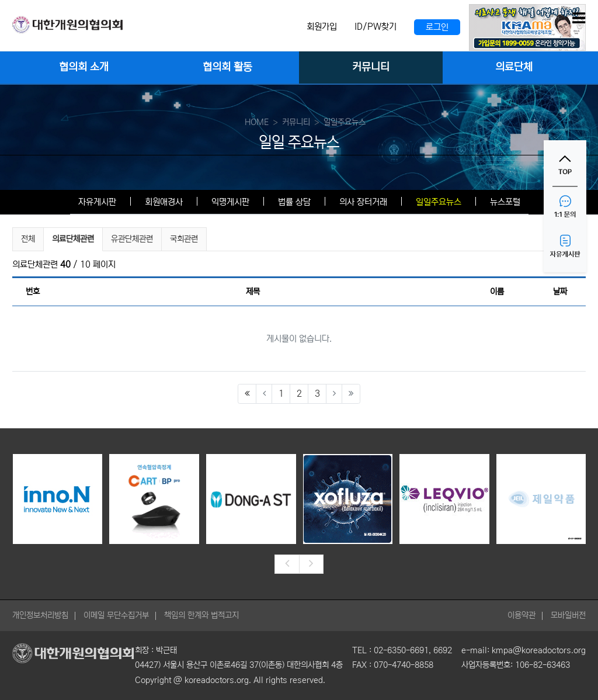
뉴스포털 (505, 202)
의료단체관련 (73, 238)
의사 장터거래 (363, 202)
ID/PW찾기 (376, 27)
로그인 (437, 27)
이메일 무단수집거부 (116, 615)
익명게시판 (230, 202)
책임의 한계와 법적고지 (201, 615)
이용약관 (521, 615)
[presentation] (287, 564)
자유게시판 (97, 202)
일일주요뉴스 (439, 202)
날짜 (560, 292)
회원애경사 (164, 202)
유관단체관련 (132, 239)
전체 (28, 239)
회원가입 (322, 27)
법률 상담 (294, 202)
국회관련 (184, 239)
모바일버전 (568, 615)
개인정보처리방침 (40, 615)
